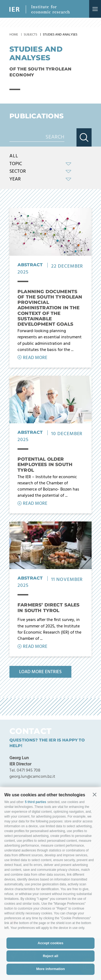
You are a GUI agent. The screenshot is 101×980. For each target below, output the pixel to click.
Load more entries (40, 672)
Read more (35, 358)
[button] (95, 794)
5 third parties (35, 802)
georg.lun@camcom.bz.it (32, 777)
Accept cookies (50, 943)
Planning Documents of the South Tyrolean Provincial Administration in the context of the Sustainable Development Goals (50, 308)
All (14, 156)
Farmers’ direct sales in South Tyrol (49, 608)
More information (50, 969)
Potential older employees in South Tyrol (45, 464)
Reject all (50, 956)
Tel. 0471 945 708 (25, 770)
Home (14, 35)
